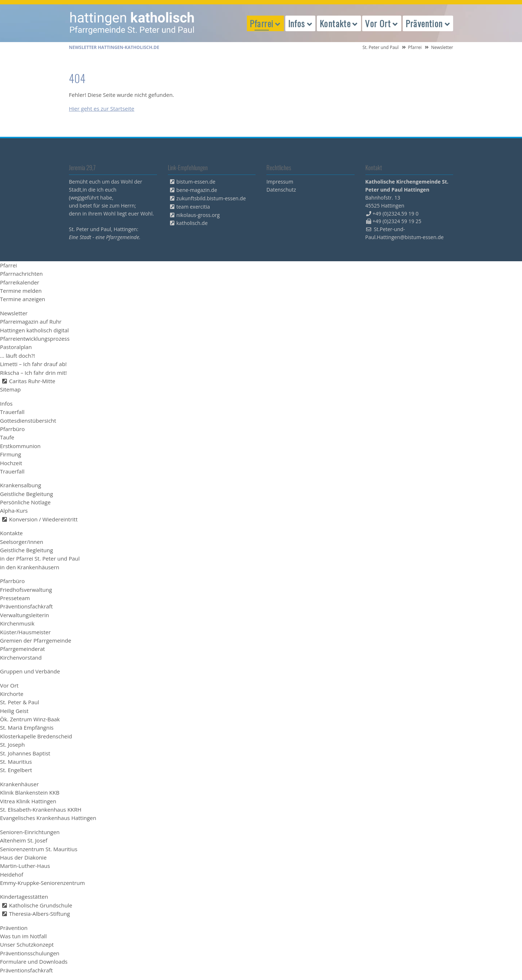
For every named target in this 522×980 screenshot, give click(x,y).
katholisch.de (192, 223)
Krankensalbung (20, 485)
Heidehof (12, 874)
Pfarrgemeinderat (22, 649)
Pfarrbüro (12, 429)
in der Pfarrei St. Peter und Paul (40, 558)
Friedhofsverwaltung (26, 590)
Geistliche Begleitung (26, 494)
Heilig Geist (14, 711)
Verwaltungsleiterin (24, 615)
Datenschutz (281, 190)
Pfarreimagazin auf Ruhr (31, 321)
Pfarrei (415, 47)
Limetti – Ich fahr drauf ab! (33, 364)
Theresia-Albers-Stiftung (40, 914)
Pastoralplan (16, 347)
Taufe (7, 437)
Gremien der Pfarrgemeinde (36, 640)
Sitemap (10, 389)
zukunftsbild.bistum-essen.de (211, 198)
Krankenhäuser (19, 784)
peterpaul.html (132, 23)
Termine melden (21, 291)
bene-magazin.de (197, 190)
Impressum (280, 182)
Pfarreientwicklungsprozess (35, 339)
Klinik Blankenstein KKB (30, 792)
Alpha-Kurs (14, 510)
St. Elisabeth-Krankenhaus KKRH (41, 809)
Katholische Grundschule (41, 905)
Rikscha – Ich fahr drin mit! (33, 373)
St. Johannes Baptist (25, 753)
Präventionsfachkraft (26, 606)
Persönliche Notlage (25, 502)
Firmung (11, 454)
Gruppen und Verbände (30, 671)
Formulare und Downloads (34, 961)
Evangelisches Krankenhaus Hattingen (48, 818)
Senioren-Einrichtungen (30, 832)
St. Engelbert (16, 770)
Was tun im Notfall (23, 936)
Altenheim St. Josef (24, 840)
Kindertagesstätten (24, 897)
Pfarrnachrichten (21, 274)
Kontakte (11, 533)
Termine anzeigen (23, 299)
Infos (6, 403)
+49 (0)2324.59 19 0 (396, 214)
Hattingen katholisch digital (34, 330)
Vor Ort (9, 685)
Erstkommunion (20, 446)
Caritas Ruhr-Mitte (32, 381)
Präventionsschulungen (30, 953)
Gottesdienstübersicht (28, 421)
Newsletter (14, 313)
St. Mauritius (16, 762)
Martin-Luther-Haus (25, 866)
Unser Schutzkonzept (27, 944)
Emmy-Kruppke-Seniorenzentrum (42, 883)
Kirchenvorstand (21, 657)
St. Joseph (12, 745)
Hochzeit (11, 463)
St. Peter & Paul (20, 702)
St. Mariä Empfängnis (27, 727)
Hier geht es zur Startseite (102, 108)
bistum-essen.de (196, 182)
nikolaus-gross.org (198, 215)
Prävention (14, 928)
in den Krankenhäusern (30, 567)
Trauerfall (12, 412)
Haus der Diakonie (23, 857)
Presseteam (15, 598)
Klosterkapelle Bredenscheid (36, 736)
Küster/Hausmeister (25, 632)
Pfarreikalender (20, 282)
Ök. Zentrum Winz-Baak (30, 719)
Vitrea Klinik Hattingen (28, 801)
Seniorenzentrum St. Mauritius (39, 849)
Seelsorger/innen (22, 542)
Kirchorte (12, 694)
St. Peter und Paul (381, 47)
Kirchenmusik (17, 623)
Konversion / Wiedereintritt (43, 519)
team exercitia (193, 207)
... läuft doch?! (17, 356)
